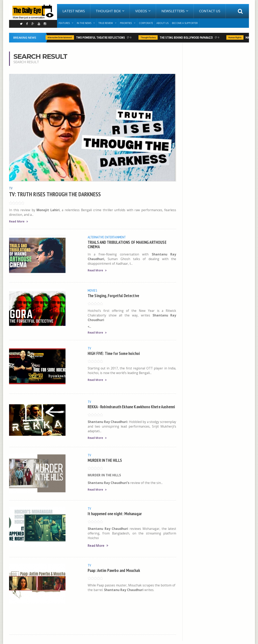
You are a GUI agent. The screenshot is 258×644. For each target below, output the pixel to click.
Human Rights (235, 37)
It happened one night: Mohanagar (117, 517)
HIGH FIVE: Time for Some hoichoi (115, 353)
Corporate (146, 23)
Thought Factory (148, 37)
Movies (93, 290)
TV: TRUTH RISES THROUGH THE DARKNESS (57, 194)
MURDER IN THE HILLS (106, 463)
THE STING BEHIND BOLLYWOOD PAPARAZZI (186, 37)
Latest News (74, 11)
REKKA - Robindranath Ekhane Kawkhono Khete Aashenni (127, 409)
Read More (19, 221)
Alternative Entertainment (60, 37)
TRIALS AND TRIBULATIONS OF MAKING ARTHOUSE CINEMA (130, 244)
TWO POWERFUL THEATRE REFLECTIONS (100, 37)
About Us (162, 23)
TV (11, 188)
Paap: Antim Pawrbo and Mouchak (115, 573)
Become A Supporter (185, 23)
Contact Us (210, 11)
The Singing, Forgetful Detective (115, 295)
